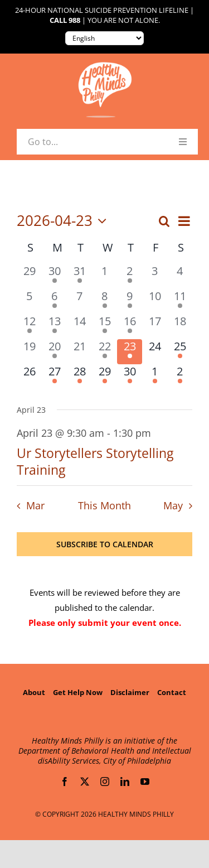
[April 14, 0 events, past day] (79, 327)
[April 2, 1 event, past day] (130, 276)
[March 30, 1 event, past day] (54, 276)
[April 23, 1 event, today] (130, 352)
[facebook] (65, 782)
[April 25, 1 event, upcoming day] (180, 352)
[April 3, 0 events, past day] (155, 276)
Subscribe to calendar (105, 544)
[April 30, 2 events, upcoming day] (130, 377)
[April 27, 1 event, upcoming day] (54, 377)
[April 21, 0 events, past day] (79, 352)
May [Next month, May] (173, 505)
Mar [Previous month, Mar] (35, 505)
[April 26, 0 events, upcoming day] (29, 377)
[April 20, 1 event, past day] (54, 352)
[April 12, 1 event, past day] (29, 327)
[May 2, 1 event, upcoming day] (180, 377)
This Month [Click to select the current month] (104, 505)
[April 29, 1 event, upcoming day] (104, 377)
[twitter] (85, 782)
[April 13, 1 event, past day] (54, 327)
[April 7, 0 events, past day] (79, 302)
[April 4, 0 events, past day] (180, 276)
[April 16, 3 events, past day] (130, 327)
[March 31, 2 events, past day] (79, 276)
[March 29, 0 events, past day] (29, 276)
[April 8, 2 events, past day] (104, 302)
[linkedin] (125, 782)
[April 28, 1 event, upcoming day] (79, 377)
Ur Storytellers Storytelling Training (95, 461)
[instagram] (105, 782)
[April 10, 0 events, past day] (155, 302)
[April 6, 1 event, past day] (54, 302)
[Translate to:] (104, 38)
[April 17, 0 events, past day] (155, 327)
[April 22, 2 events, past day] (104, 352)
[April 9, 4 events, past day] (130, 302)
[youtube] (145, 782)
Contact (172, 692)
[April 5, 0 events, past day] (29, 302)
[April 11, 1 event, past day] (180, 302)
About (34, 692)
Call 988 (65, 20)
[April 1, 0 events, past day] (104, 276)
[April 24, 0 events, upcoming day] (155, 352)
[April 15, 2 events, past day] (104, 327)
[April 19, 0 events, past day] (29, 352)
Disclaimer (130, 692)
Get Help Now (78, 692)
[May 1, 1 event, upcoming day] (155, 377)
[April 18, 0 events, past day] (180, 327)
